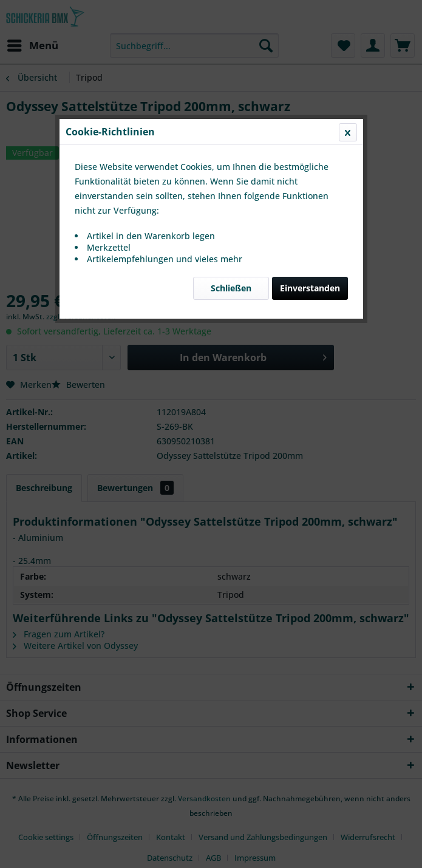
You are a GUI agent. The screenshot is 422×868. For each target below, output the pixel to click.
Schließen (231, 288)
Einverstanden (310, 288)
